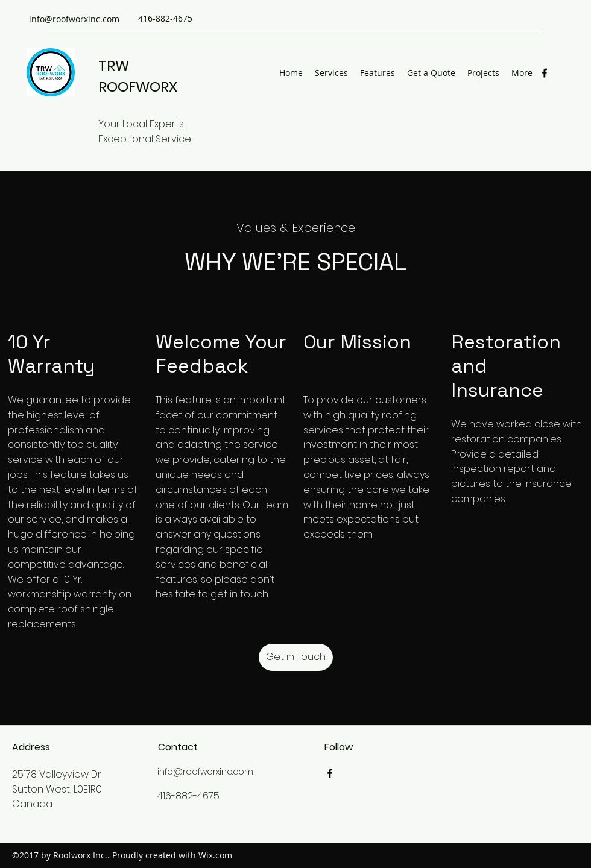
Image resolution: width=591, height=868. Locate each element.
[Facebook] (545, 73)
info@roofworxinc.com (74, 19)
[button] (296, 657)
